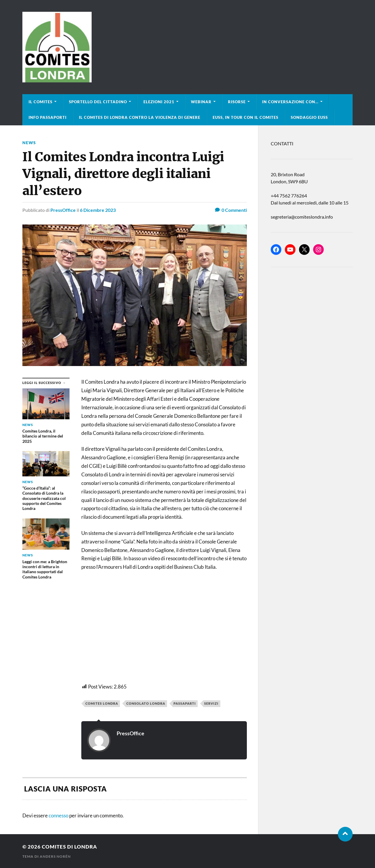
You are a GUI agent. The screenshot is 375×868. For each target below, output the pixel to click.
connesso (58, 815)
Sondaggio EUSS (309, 117)
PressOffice (63, 210)
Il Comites (41, 102)
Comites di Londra (70, 847)
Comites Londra (102, 703)
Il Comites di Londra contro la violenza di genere (140, 117)
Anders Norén (55, 856)
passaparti (185, 703)
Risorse (237, 102)
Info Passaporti (48, 117)
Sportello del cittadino (98, 102)
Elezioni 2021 (159, 102)
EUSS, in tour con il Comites (246, 117)
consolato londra (146, 703)
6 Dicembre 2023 (98, 210)
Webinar (201, 102)
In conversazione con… (290, 102)
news (29, 143)
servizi (211, 703)
